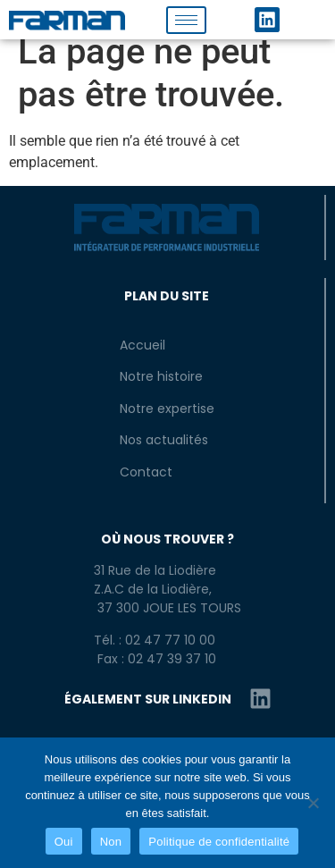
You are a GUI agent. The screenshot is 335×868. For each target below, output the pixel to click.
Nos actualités (164, 440)
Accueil (142, 345)
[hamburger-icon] (186, 20)
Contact (146, 472)
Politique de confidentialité (219, 842)
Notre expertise (167, 409)
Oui (64, 842)
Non (111, 842)
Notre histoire (161, 376)
